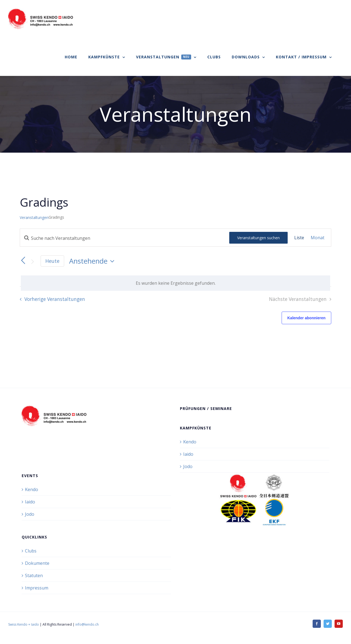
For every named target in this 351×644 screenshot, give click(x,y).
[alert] (175, 283)
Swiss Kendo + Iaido (24, 624)
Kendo (190, 442)
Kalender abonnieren (306, 318)
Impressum (37, 588)
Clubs (31, 551)
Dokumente (37, 563)
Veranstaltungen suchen (258, 238)
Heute (52, 261)
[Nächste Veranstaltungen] (32, 261)
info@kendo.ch (87, 624)
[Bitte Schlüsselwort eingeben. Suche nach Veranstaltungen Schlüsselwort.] (125, 238)
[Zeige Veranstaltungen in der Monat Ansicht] (318, 238)
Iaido (188, 454)
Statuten (34, 575)
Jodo (188, 466)
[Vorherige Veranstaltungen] (23, 261)
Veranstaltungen (34, 217)
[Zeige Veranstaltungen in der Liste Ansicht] (299, 238)
